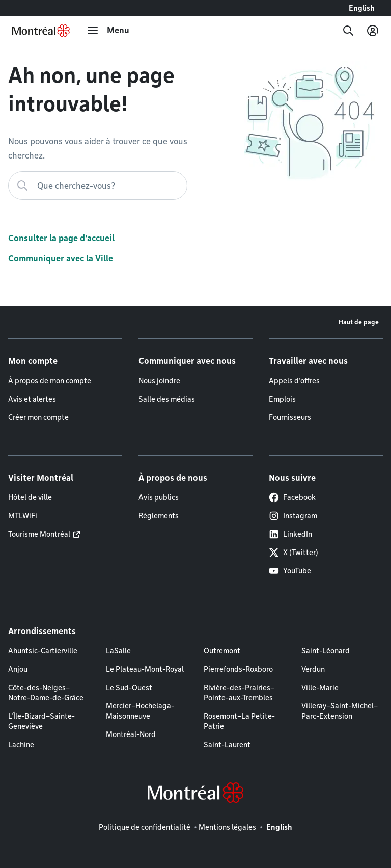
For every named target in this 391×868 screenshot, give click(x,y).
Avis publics (159, 497)
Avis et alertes (32, 399)
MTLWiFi (23, 516)
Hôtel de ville (30, 497)
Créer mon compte (38, 417)
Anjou (18, 669)
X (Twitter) (294, 553)
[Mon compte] (373, 31)
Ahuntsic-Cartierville (43, 651)
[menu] (108, 31)
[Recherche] (348, 31)
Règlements (159, 516)
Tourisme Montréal (39, 534)
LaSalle (118, 651)
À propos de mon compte (50, 381)
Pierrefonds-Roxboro (238, 669)
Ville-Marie (320, 688)
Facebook (292, 497)
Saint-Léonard (326, 651)
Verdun (313, 669)
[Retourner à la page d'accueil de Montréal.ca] (41, 31)
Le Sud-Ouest (129, 688)
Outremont (222, 651)
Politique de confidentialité (145, 827)
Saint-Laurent (227, 745)
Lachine (21, 745)
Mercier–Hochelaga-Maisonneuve (140, 711)
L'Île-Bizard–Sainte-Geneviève (41, 721)
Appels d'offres (294, 381)
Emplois (282, 399)
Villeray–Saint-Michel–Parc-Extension (340, 711)
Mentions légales (227, 827)
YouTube (290, 571)
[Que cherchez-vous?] (98, 186)
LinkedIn (290, 534)
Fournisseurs (290, 417)
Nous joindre (159, 381)
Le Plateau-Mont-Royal (145, 669)
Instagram (293, 516)
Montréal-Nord (131, 734)
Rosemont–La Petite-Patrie (239, 721)
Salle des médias (167, 399)
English (362, 8)
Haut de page (359, 322)
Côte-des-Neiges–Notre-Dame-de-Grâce (46, 693)
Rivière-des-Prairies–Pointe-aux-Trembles (239, 693)
